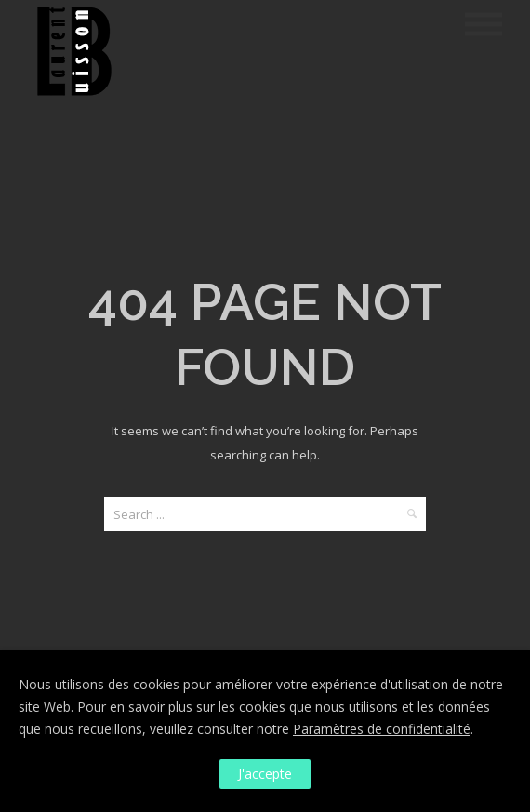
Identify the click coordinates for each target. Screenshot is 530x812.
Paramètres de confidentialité (382, 729)
